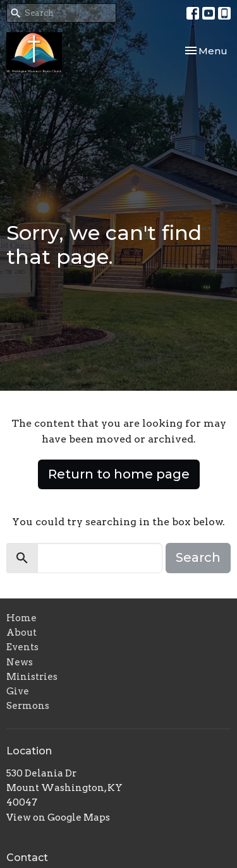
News (20, 662)
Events (22, 647)
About (21, 633)
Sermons (28, 706)
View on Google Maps (58, 817)
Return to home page (119, 474)
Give (18, 691)
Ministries (32, 677)
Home (21, 618)
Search (198, 557)
